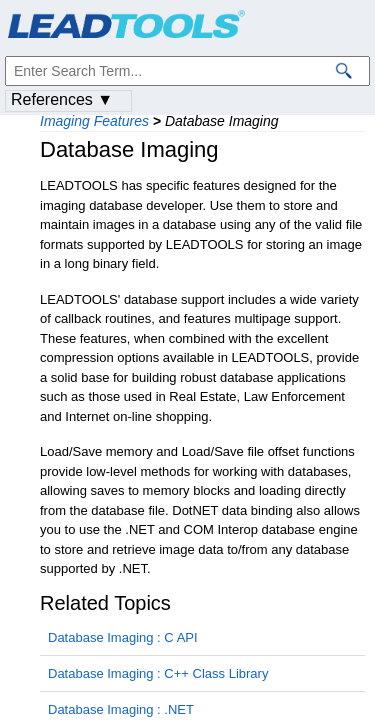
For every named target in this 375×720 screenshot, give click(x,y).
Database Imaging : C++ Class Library (158, 673)
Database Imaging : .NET (121, 709)
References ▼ (62, 99)
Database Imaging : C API (123, 637)
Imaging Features (94, 121)
